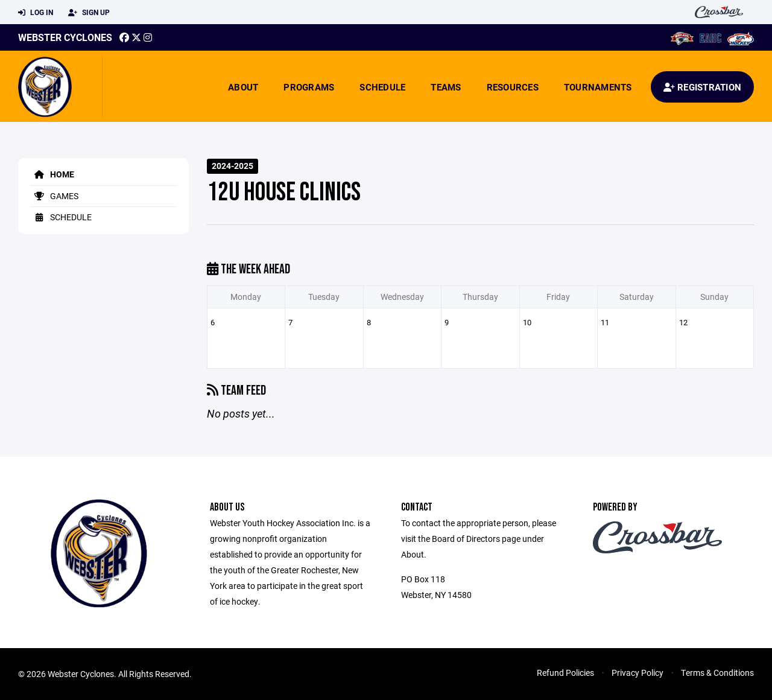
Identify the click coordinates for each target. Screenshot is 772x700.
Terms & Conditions (717, 673)
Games (54, 196)
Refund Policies (565, 673)
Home (52, 174)
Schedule (382, 87)
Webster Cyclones (65, 37)
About (243, 87)
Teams (446, 87)
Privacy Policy (638, 673)
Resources (513, 87)
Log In (36, 13)
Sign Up (89, 13)
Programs (309, 87)
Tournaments (598, 87)
